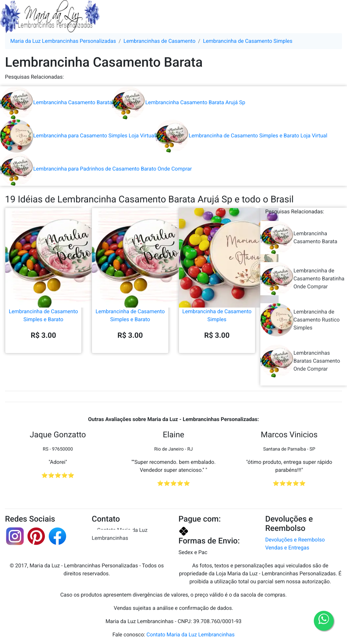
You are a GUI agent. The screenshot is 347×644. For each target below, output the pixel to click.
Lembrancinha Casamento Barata (56, 102)
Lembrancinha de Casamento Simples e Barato (43, 288)
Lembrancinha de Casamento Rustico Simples (300, 320)
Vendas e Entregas (287, 548)
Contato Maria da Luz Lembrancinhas (120, 534)
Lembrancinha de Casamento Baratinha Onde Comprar (303, 279)
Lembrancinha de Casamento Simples (217, 288)
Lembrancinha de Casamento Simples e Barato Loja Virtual (241, 136)
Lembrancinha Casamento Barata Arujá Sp (178, 102)
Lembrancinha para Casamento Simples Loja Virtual (78, 136)
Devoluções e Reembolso (295, 540)
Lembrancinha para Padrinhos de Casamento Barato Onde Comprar (96, 169)
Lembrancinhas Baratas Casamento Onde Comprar (300, 361)
